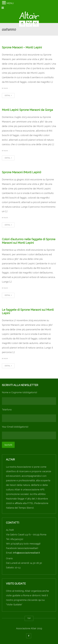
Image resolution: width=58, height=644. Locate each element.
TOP (29, 618)
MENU (10, 3)
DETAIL (8, 95)
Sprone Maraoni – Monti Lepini (22, 47)
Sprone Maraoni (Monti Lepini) (21, 172)
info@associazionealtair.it (26, 553)
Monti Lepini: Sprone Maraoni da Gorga (27, 110)
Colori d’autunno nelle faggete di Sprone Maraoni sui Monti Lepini (29, 241)
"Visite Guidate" (14, 605)
